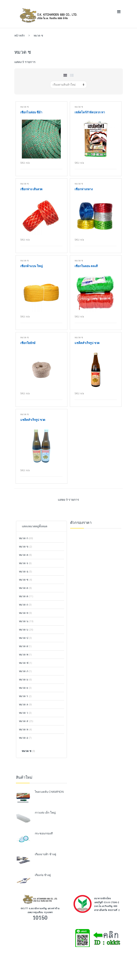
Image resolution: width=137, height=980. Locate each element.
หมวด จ (23, 563)
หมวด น (24, 621)
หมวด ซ (24, 579)
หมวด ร (23, 696)
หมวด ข (24, 546)
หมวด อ (23, 738)
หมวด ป (24, 638)
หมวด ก (23, 538)
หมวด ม (24, 679)
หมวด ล (24, 704)
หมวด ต (24, 596)
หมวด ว (23, 713)
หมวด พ (24, 654)
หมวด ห (24, 729)
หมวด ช (24, 107)
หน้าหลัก (19, 35)
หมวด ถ (23, 604)
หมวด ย (23, 688)
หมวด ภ (24, 671)
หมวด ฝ (23, 646)
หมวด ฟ (24, 663)
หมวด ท (24, 613)
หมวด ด (24, 588)
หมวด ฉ (24, 571)
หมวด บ (24, 629)
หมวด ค (24, 555)
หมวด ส (24, 721)
